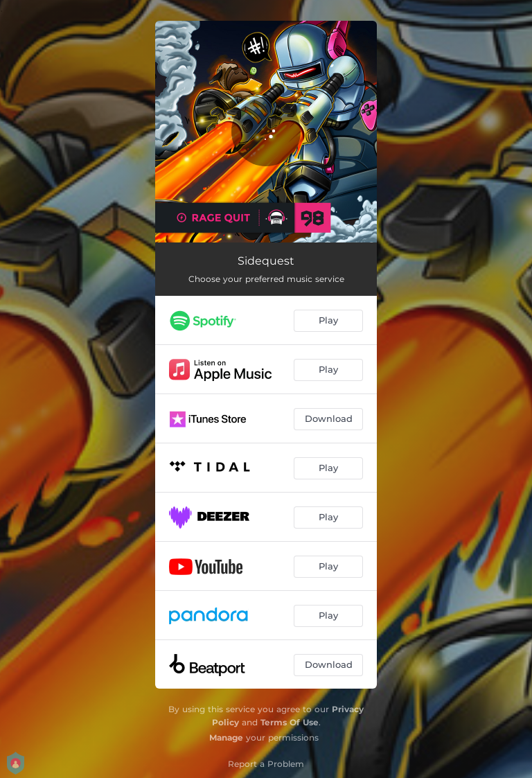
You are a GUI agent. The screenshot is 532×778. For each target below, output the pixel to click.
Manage (226, 737)
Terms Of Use (290, 722)
